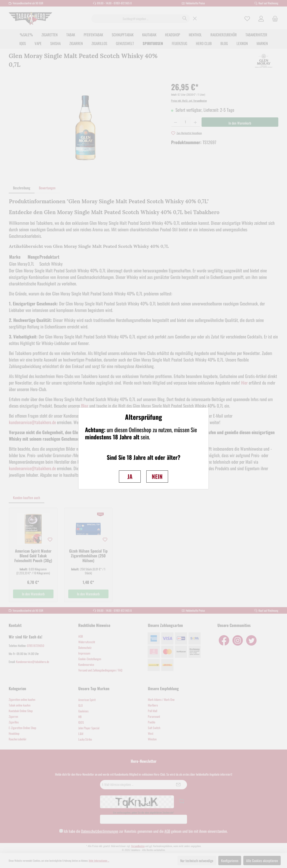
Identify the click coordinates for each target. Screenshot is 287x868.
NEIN (157, 477)
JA (130, 477)
